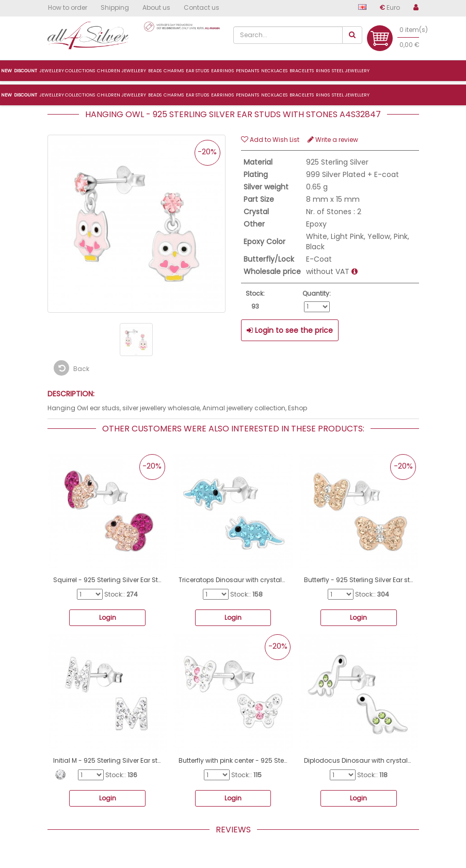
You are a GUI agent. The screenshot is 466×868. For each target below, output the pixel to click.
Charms (174, 95)
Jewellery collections (67, 95)
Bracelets (302, 95)
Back (71, 368)
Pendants (247, 95)
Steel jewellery (351, 95)
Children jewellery (122, 95)
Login (108, 617)
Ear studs (197, 95)
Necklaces (274, 95)
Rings (323, 95)
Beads (155, 95)
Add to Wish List (270, 140)
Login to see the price (290, 330)
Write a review (333, 140)
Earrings (222, 95)
